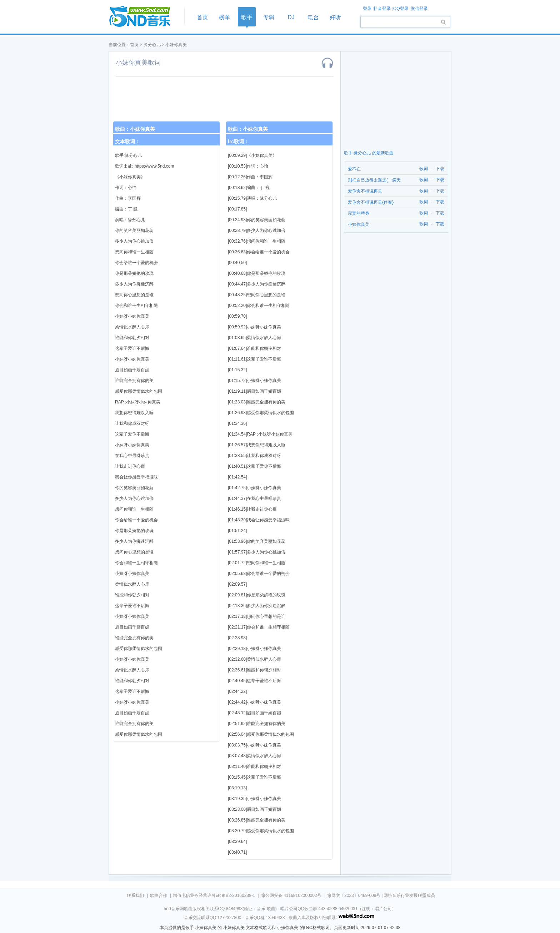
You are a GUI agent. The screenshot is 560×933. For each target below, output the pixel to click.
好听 (335, 17)
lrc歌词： (238, 142)
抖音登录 (382, 9)
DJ (291, 17)
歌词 (422, 169)
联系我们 (135, 895)
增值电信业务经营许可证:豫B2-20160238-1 (214, 895)
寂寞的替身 (359, 213)
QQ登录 (401, 9)
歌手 (247, 17)
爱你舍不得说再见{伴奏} (371, 202)
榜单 (225, 17)
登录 (367, 9)
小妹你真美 (176, 45)
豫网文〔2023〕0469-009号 (354, 895)
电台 (313, 17)
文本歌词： (127, 142)
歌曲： (135, 129)
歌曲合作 (159, 895)
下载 (440, 169)
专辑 (269, 17)
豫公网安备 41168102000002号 (291, 895)
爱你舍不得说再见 (365, 191)
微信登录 (419, 9)
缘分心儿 (152, 45)
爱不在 (354, 169)
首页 (144, 17)
